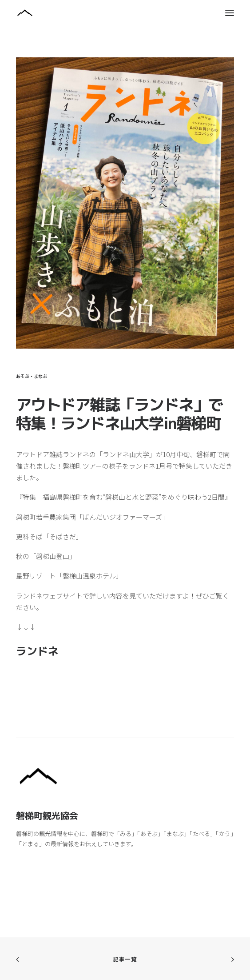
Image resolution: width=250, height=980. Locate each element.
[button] (230, 13)
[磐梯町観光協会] (125, 13)
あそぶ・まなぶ (32, 376)
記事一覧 (125, 959)
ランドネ (37, 651)
